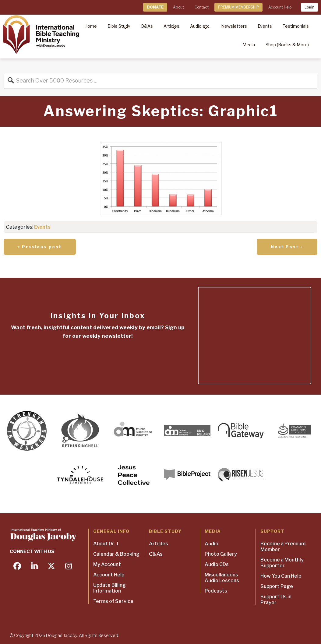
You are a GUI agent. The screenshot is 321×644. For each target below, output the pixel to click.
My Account (107, 564)
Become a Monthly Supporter (282, 563)
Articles (159, 544)
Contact (202, 7)
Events (42, 227)
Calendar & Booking (116, 554)
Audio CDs (217, 564)
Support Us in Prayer (276, 600)
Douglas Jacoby (62, 635)
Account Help (280, 7)
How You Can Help (281, 576)
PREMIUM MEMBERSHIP (238, 7)
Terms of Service (113, 601)
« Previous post (40, 247)
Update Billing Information (109, 588)
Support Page (277, 586)
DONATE (155, 7)
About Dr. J (106, 544)
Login (309, 7)
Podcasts (216, 591)
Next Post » (287, 247)
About (178, 7)
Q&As (156, 554)
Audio (212, 544)
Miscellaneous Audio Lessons (222, 578)
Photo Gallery (221, 554)
